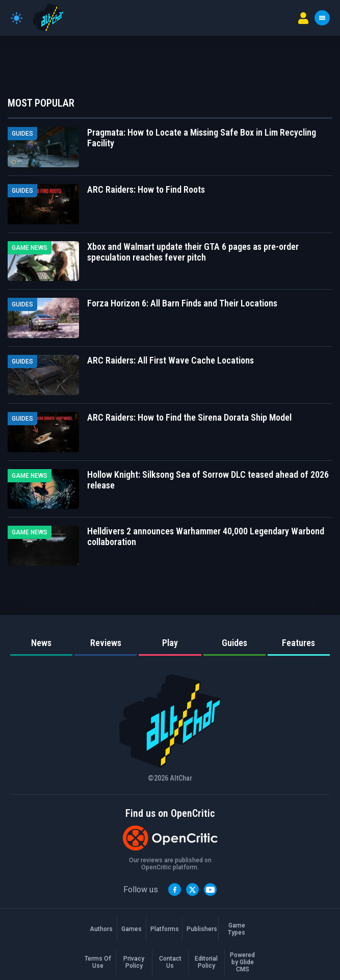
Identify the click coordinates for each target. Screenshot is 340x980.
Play (170, 643)
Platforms (164, 929)
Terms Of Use (98, 962)
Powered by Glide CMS (242, 962)
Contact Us (170, 962)
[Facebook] (175, 889)
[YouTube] (210, 889)
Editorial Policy (206, 962)
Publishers (200, 929)
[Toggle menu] (322, 18)
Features (298, 643)
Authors (101, 929)
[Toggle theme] (17, 18)
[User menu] (303, 18)
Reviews (106, 643)
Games (132, 929)
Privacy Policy (134, 962)
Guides (234, 643)
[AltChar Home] (48, 18)
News (41, 643)
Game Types (237, 929)
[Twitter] (192, 889)
